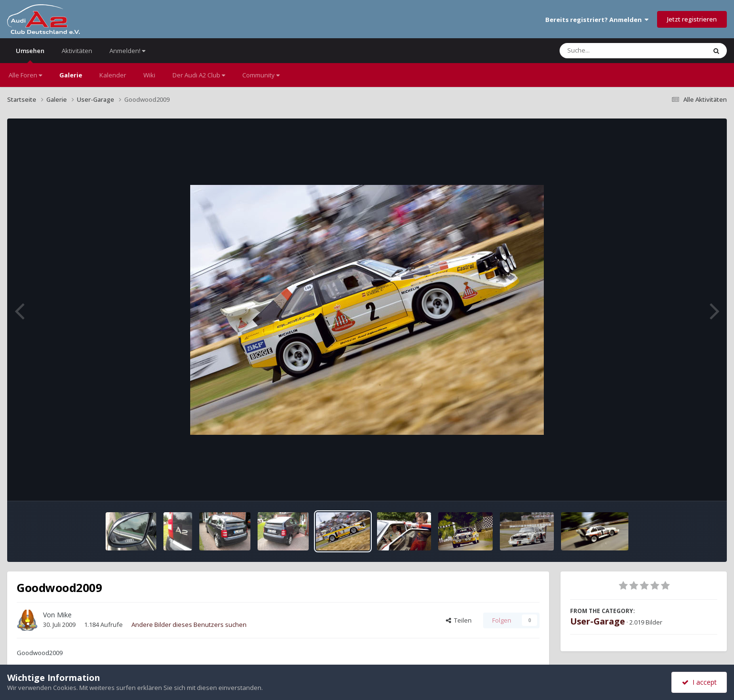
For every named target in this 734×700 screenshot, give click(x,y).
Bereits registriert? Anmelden (597, 20)
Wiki (149, 75)
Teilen (459, 620)
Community (261, 75)
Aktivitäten (77, 51)
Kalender (113, 75)
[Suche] (613, 51)
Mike (64, 615)
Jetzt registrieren (692, 19)
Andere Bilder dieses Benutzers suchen (189, 625)
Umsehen (30, 55)
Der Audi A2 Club (199, 75)
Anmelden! (127, 51)
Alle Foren (25, 75)
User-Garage (598, 621)
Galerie (71, 75)
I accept (699, 682)
